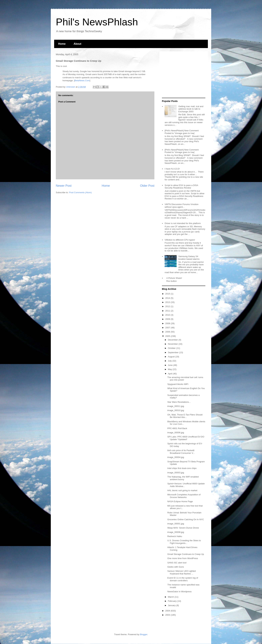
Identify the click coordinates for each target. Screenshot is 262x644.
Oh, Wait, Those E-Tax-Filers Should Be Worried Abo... (185, 416)
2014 (168, 298)
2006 (168, 332)
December (173, 340)
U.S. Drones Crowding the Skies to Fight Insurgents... (184, 542)
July (170, 361)
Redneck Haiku (175, 536)
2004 (168, 611)
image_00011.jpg (176, 406)
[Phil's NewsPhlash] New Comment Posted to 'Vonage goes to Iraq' (182, 132)
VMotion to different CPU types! (180, 240)
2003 (168, 615)
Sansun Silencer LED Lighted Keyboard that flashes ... (181, 572)
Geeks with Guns (176, 567)
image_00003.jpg (176, 473)
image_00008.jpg (176, 532)
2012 (168, 306)
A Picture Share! (174, 278)
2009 (168, 319)
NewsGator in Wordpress (179, 592)
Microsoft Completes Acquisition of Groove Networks (184, 496)
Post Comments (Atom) (80, 192)
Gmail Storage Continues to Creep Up (186, 554)
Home (62, 44)
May (170, 369)
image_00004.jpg (176, 457)
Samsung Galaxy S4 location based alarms (189, 258)
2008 (168, 323)
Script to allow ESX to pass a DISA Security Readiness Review (181, 187)
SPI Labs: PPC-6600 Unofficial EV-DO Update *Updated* (186, 438)
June (171, 365)
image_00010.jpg (176, 410)
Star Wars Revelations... (179, 402)
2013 (168, 302)
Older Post (147, 186)
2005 (168, 336)
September (174, 352)
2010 (168, 315)
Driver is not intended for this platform (183, 223)
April (170, 374)
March (171, 597)
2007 (168, 328)
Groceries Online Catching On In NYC (186, 519)
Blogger (144, 634)
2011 (168, 311)
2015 (168, 294)
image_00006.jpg (176, 433)
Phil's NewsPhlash (97, 22)
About (77, 44)
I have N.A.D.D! (172, 169)
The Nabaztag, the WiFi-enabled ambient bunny (183, 478)
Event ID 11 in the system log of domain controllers (183, 579)
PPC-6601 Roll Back (177, 428)
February (173, 601)
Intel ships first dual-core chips (182, 468)
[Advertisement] (183, 75)
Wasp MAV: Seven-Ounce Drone (183, 528)
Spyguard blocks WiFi (178, 384)
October (172, 348)
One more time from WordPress (183, 558)
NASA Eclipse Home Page (180, 501)
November (173, 344)
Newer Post (64, 186)
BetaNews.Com (82, 80)
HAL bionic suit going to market (182, 490)
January (172, 605)
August (172, 357)
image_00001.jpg (176, 524)
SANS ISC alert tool (177, 563)
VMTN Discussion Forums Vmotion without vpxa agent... (181, 206)
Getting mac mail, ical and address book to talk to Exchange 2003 (191, 109)
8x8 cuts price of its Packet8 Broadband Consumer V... (181, 452)
